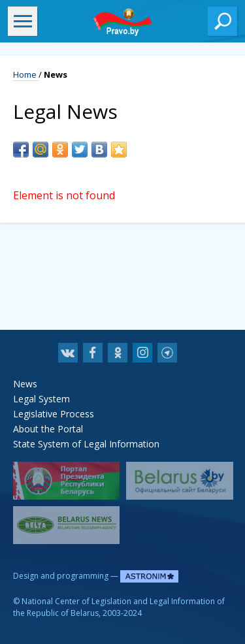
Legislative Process (54, 414)
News (25, 384)
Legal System (41, 399)
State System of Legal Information (86, 444)
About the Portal (48, 429)
